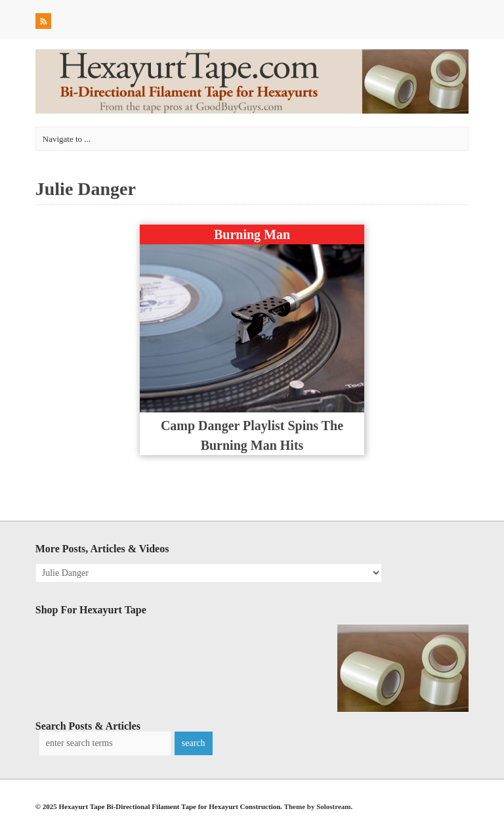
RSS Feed (45, 23)
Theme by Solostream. (319, 806)
